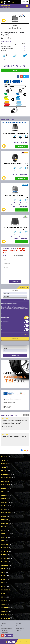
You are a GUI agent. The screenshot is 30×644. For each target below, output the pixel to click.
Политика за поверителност (5, 631)
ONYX (3, 572)
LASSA (3, 541)
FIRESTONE (5, 502)
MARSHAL (5, 548)
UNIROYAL (5, 611)
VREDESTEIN (6, 614)
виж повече (22, 146)
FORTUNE (5, 506)
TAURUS (4, 600)
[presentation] (13, 276)
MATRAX (4, 555)
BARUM (4, 471)
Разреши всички (15, 339)
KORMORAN (5, 534)
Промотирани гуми (6, 626)
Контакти (19, 623)
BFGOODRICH (6, 474)
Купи (15, 70)
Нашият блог (9, 635)
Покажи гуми (15, 355)
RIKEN (3, 586)
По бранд (4, 623)
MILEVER (4, 562)
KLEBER (4, 530)
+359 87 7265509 (6, 5)
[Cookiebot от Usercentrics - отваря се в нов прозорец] (22, 300)
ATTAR (3, 460)
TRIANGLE (5, 607)
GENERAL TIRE (6, 513)
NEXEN (4, 569)
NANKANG (5, 565)
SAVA (3, 593)
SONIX (3, 597)
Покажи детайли (24, 335)
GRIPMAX (4, 527)
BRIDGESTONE (6, 478)
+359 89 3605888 (6, 7)
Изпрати (15, 282)
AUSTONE (5, 463)
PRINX (3, 583)
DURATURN (5, 499)
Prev (24, 415)
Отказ (15, 343)
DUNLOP (4, 495)
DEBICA (4, 492)
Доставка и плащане (6, 628)
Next (28, 415)
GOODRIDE (5, 520)
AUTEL (3, 467)
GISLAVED (5, 516)
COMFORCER (6, 481)
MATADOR (5, 551)
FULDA (4, 509)
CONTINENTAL (6, 485)
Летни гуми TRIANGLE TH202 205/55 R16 (15, 133)
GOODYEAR (5, 523)
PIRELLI (4, 576)
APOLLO (4, 456)
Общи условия (20, 628)
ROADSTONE (6, 590)
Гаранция (19, 631)
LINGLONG (5, 544)
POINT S (4, 579)
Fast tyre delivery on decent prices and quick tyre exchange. (15, 438)
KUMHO (4, 537)
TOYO (3, 604)
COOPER (4, 488)
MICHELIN (5, 558)
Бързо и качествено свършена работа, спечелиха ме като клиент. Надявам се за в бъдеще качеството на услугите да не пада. (15, 422)
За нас (18, 626)
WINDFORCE (5, 618)
